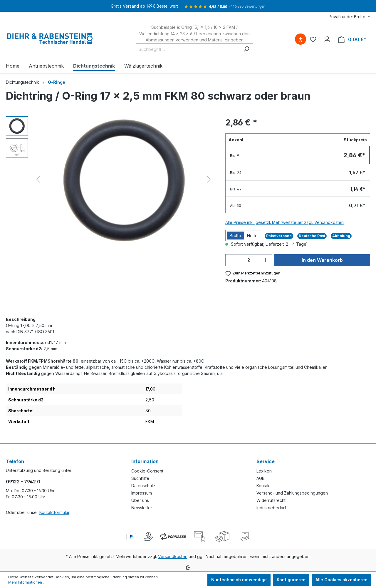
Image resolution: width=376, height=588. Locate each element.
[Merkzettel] (313, 39)
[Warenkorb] (352, 40)
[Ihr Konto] (327, 39)
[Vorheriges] (38, 179)
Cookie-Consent (147, 471)
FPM (43, 361)
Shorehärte (60, 361)
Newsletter (142, 508)
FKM (32, 361)
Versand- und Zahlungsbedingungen (292, 493)
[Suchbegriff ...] (188, 49)
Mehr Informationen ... (27, 582)
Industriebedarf (271, 508)
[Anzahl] (249, 260)
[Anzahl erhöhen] (266, 260)
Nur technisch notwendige (239, 580)
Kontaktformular (54, 512)
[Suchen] (246, 49)
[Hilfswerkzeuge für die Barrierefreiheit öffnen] (301, 39)
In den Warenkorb (322, 260)
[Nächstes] (209, 179)
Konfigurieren (291, 580)
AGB (261, 478)
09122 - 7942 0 (23, 482)
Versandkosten (173, 556)
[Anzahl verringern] (232, 260)
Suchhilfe (140, 478)
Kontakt (264, 486)
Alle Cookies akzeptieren (341, 580)
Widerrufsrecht (271, 500)
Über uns (140, 500)
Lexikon (264, 471)
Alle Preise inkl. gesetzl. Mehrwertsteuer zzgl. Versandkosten (284, 222)
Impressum (142, 493)
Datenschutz (143, 486)
